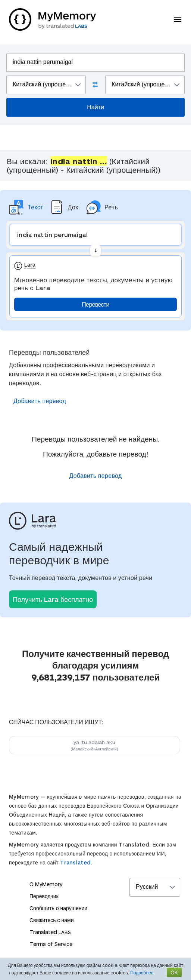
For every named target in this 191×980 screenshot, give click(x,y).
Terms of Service (51, 944)
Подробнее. (142, 973)
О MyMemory (46, 884)
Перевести (95, 304)
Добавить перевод (40, 401)
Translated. (76, 862)
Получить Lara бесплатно (53, 599)
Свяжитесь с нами (51, 920)
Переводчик (44, 896)
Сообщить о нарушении (58, 908)
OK (174, 972)
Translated (50, 932)
